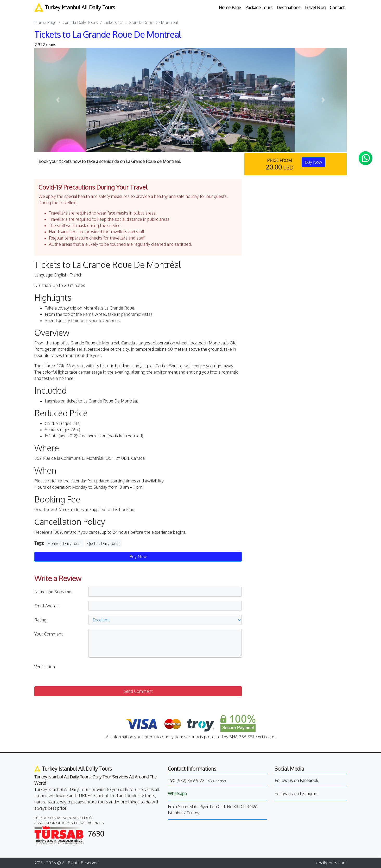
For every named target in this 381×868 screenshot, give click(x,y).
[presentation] (128, 672)
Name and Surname (53, 592)
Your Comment (49, 634)
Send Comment (138, 691)
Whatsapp (177, 794)
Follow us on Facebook (296, 781)
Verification (45, 667)
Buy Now (313, 162)
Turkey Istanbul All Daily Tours (75, 7)
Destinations (288, 8)
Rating (40, 620)
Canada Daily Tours (80, 22)
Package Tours (259, 8)
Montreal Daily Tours (64, 543)
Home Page (230, 8)
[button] (58, 100)
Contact (337, 8)
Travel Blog (315, 8)
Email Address (47, 606)
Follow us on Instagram (297, 794)
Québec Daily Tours (103, 543)
